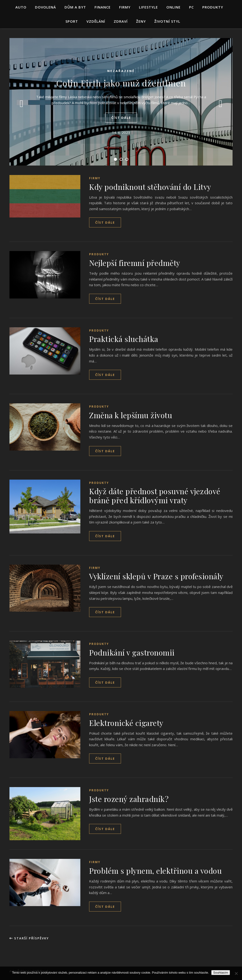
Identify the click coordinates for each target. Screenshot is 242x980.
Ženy (141, 21)
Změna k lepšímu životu (131, 415)
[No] (236, 973)
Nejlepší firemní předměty (135, 263)
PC (191, 7)
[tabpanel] (121, 102)
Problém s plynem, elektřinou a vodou (155, 871)
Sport (72, 21)
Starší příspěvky (29, 938)
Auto (21, 7)
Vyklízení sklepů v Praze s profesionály (156, 576)
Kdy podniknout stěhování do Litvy (150, 187)
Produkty (213, 7)
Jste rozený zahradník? (129, 799)
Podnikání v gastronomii (132, 652)
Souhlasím (221, 973)
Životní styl (167, 21)
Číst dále (121, 118)
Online (173, 7)
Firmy (125, 7)
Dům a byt (75, 7)
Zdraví (121, 21)
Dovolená (45, 7)
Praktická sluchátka (124, 339)
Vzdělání (96, 21)
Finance (103, 7)
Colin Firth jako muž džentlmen (121, 83)
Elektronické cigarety (126, 723)
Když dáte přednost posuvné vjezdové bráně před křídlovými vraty (155, 496)
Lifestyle (148, 7)
